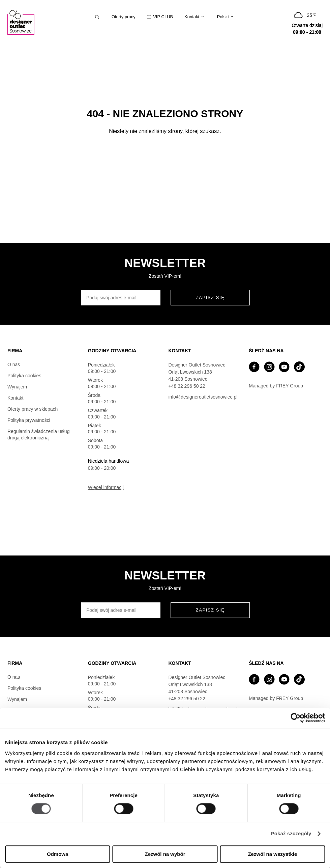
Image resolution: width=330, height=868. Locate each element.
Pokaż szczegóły (291, 834)
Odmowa (57, 854)
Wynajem (17, 387)
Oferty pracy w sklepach (33, 409)
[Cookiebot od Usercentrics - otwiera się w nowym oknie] (295, 718)
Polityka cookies (24, 376)
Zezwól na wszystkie (272, 854)
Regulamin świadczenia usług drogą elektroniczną (38, 435)
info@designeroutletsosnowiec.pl (203, 397)
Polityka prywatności (29, 420)
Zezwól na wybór (165, 854)
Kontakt (15, 398)
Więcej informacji (106, 487)
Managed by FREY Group (276, 386)
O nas (14, 364)
